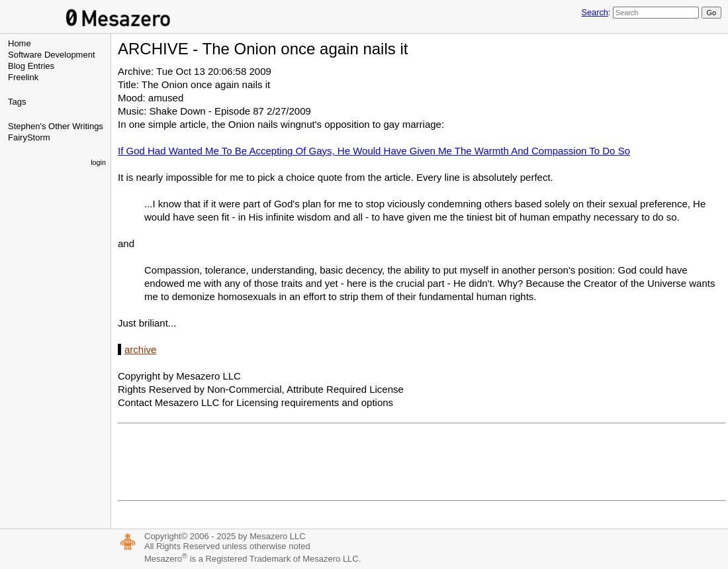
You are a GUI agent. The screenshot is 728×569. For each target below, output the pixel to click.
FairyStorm (29, 137)
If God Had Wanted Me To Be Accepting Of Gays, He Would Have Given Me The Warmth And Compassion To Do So (374, 151)
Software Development (52, 55)
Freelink (23, 77)
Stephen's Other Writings (56, 126)
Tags (17, 102)
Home (20, 43)
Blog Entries (31, 66)
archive (140, 349)
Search (594, 12)
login (98, 162)
